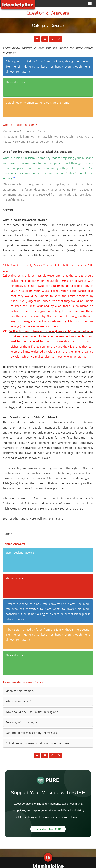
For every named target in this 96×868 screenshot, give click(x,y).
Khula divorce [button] (14, 578)
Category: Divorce (48, 26)
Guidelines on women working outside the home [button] (37, 103)
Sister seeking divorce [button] (20, 553)
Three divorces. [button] (16, 82)
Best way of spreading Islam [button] (24, 722)
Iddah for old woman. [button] (20, 691)
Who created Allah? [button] (18, 701)
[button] (45, 39)
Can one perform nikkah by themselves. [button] (32, 733)
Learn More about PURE (48, 829)
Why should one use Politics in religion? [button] (32, 712)
